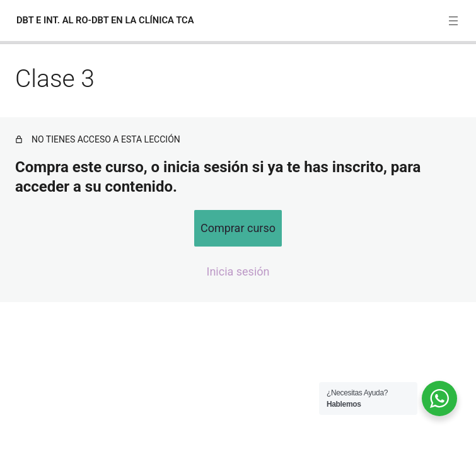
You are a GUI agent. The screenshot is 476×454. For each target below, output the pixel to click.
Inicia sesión (238, 271)
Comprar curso (238, 228)
